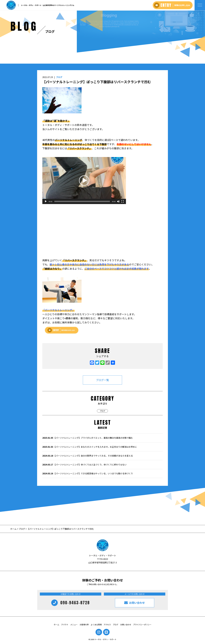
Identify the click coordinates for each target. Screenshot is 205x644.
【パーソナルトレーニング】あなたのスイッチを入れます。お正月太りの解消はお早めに (90, 447)
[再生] (46, 201)
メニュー (74, 625)
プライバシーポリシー (142, 625)
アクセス (107, 625)
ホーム (14, 529)
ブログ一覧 (102, 380)
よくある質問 (96, 625)
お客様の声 (84, 625)
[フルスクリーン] (123, 201)
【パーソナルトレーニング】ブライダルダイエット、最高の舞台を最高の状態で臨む (88, 438)
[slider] (82, 201)
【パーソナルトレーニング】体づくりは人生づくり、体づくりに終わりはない (84, 465)
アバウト (65, 625)
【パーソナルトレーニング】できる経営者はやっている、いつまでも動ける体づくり (88, 473)
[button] (84, 181)
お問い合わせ (126, 625)
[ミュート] (118, 201)
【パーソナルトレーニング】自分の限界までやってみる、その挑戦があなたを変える (88, 456)
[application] (84, 181)
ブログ (59, 77)
